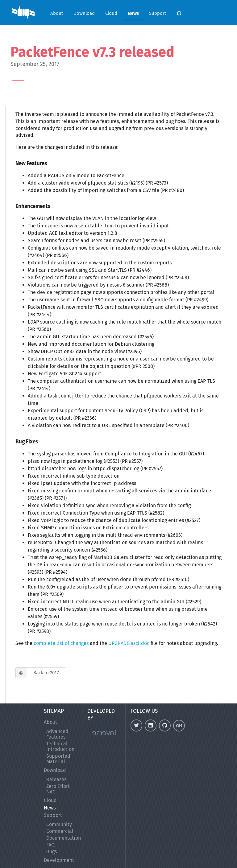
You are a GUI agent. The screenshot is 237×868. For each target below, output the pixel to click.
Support (158, 13)
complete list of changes (61, 643)
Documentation (62, 838)
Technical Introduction (60, 746)
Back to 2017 (37, 673)
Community (59, 825)
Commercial (60, 831)
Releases (56, 780)
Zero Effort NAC (58, 789)
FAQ (50, 845)
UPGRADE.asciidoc (129, 643)
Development (59, 860)
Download (84, 13)
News (133, 13)
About (57, 13)
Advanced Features (57, 734)
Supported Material (58, 759)
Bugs (52, 852)
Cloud (111, 13)
